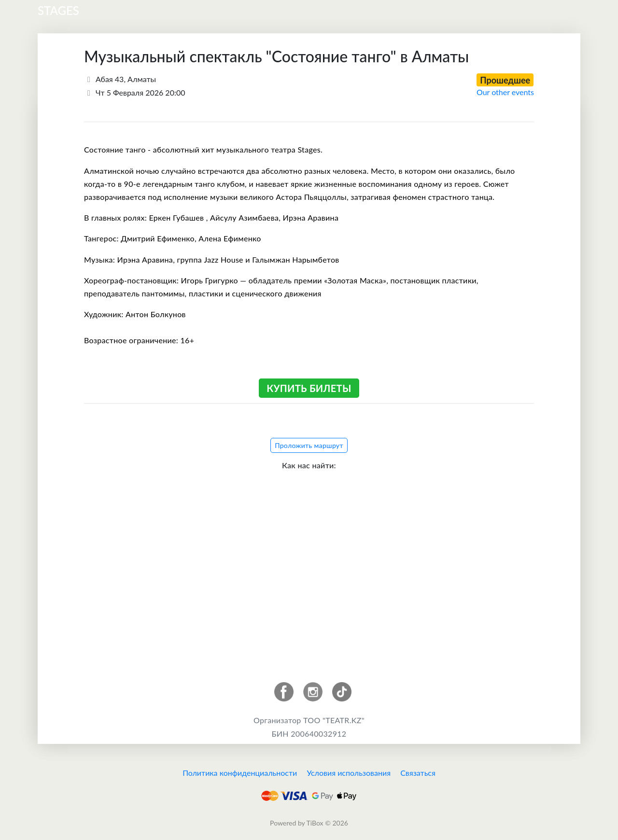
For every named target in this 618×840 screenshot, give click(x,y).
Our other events (505, 92)
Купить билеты (309, 388)
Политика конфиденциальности (240, 773)
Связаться (418, 773)
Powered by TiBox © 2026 (309, 823)
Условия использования (349, 773)
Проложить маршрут (309, 445)
